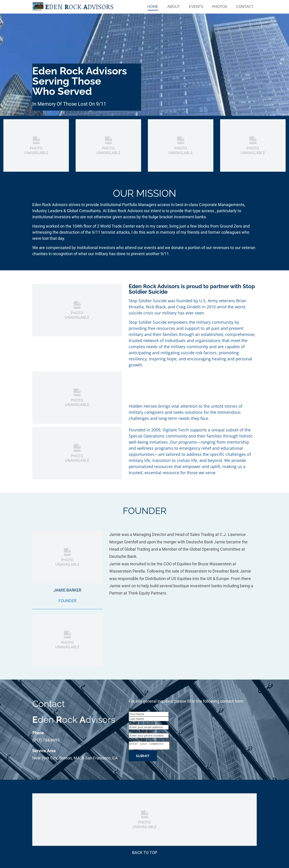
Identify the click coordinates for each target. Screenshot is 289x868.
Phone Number (141, 731)
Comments (137, 740)
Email (133, 723)
